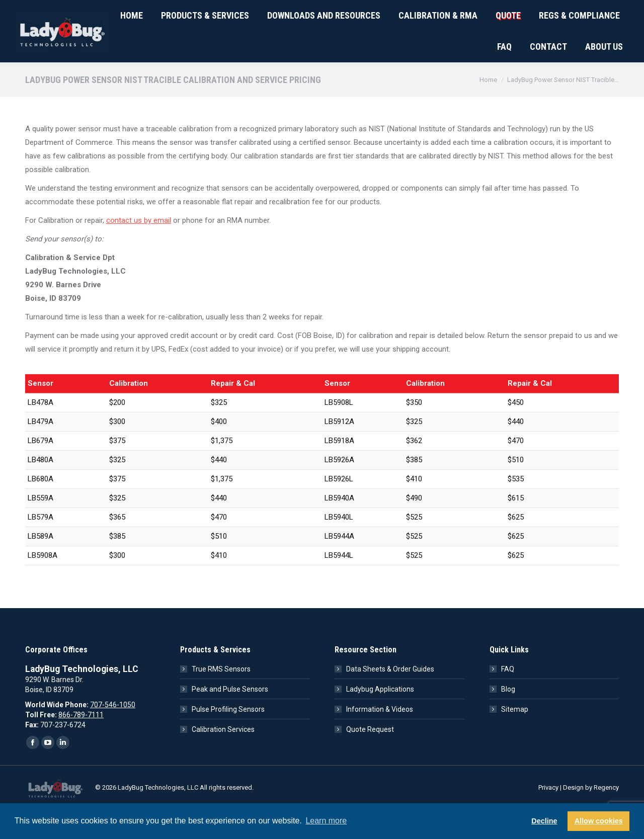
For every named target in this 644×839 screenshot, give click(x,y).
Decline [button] (544, 821)
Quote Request (370, 759)
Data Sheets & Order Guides (390, 698)
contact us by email (139, 249)
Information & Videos (380, 738)
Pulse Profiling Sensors (228, 738)
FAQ (508, 698)
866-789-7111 (81, 744)
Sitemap (515, 738)
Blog (508, 718)
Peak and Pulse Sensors (230, 718)
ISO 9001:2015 (169, 15)
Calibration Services (223, 759)
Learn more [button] (326, 821)
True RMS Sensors (221, 698)
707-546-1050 (51, 15)
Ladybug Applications (380, 718)
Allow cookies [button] (599, 821)
